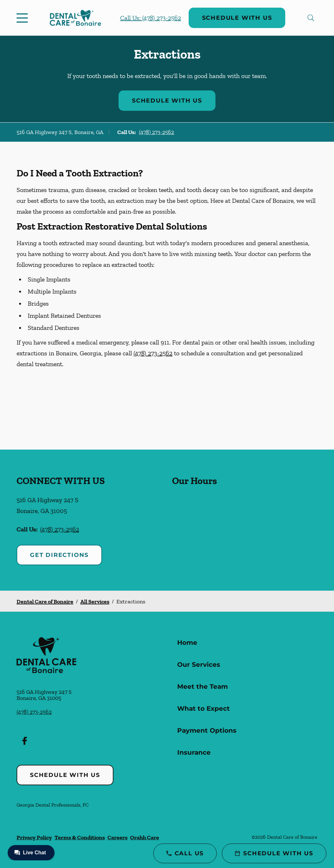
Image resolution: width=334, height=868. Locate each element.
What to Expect (203, 708)
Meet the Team (203, 687)
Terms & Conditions (80, 837)
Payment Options (207, 730)
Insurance (194, 752)
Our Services (199, 665)
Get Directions (59, 555)
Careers (117, 837)
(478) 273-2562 (156, 132)
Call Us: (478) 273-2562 (151, 18)
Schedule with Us (237, 18)
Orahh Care (145, 837)
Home (187, 643)
